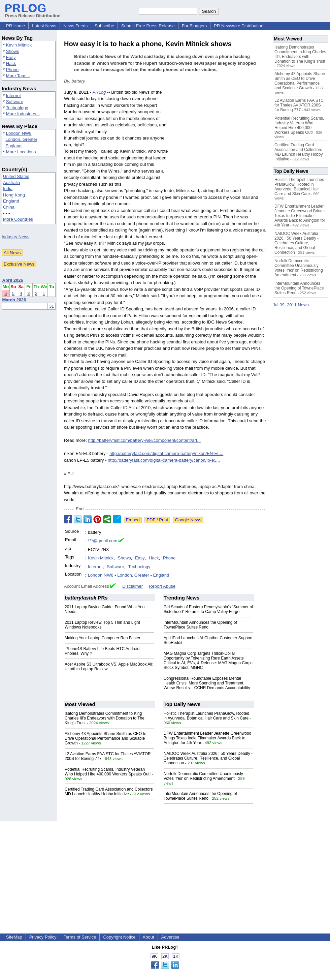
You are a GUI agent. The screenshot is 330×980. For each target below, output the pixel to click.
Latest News (44, 26)
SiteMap (14, 937)
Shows (13, 51)
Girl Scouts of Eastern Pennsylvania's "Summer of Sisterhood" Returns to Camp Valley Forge (208, 609)
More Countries (18, 219)
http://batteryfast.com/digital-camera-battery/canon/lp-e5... (164, 460)
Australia (12, 182)
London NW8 (19, 133)
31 (52, 306)
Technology (17, 108)
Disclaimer (133, 586)
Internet (13, 96)
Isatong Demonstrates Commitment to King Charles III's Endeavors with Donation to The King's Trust (105, 718)
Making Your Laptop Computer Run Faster (103, 638)
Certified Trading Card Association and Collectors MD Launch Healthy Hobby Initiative (109, 792)
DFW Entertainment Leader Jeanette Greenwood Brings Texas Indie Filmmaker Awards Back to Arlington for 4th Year (208, 738)
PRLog (99, 92)
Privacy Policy (43, 937)
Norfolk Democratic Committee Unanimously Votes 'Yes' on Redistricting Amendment (203, 776)
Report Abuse (162, 586)
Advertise (170, 937)
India (8, 189)
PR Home (15, 26)
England (13, 146)
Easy (11, 57)
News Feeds (75, 26)
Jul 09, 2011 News (291, 305)
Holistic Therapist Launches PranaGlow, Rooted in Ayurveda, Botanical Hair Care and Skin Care (207, 716)
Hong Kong (14, 195)
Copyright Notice (119, 937)
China (9, 207)
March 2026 (14, 300)
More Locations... (23, 152)
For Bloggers (194, 26)
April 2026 (13, 280)
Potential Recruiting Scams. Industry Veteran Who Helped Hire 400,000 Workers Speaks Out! (108, 772)
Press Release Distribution (33, 13)
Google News (188, 520)
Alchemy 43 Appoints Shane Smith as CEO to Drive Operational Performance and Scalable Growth (106, 738)
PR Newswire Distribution (239, 26)
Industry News (15, 237)
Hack (11, 64)
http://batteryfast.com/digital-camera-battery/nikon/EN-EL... (166, 453)
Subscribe (104, 26)
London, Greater (21, 139)
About (148, 937)
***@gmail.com (103, 541)
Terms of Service (80, 937)
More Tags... (18, 76)
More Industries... (23, 114)
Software (15, 102)
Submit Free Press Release (148, 26)
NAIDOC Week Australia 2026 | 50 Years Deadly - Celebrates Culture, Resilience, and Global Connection (208, 758)
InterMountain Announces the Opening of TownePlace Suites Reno (200, 625)
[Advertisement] (219, 139)
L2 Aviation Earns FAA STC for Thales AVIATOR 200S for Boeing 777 (299, 105)
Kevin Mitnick (19, 45)
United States (16, 176)
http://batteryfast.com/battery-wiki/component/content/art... (145, 440)
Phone (12, 70)
